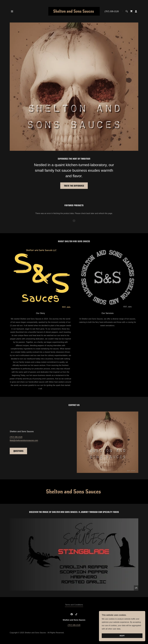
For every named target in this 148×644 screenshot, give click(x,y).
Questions (18, 451)
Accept (122, 636)
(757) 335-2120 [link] (112, 11)
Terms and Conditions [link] (74, 605)
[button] (12, 11)
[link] (74, 11)
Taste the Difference (74, 186)
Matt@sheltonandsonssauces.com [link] (24, 440)
